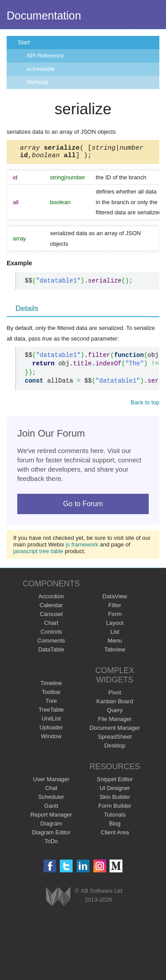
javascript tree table (38, 554)
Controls (51, 634)
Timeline (51, 686)
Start (24, 42)
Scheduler (51, 800)
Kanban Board (115, 704)
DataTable (51, 652)
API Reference (45, 56)
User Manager (51, 782)
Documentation (44, 15)
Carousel (51, 617)
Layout (115, 626)
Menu (115, 643)
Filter (115, 608)
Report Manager (51, 817)
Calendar (51, 608)
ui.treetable (41, 69)
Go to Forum (83, 506)
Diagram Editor (51, 835)
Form (115, 617)
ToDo (51, 844)
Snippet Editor (115, 782)
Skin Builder (115, 800)
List (115, 634)
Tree (51, 703)
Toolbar (51, 695)
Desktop (115, 748)
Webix (58, 899)
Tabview (115, 652)
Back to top (145, 405)
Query (115, 713)
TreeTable (51, 712)
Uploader (51, 730)
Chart (51, 626)
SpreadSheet (115, 739)
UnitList (51, 721)
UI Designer (115, 791)
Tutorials (115, 817)
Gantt (51, 808)
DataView (115, 599)
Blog (115, 826)
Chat (51, 791)
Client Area (115, 835)
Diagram (51, 826)
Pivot (115, 695)
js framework (82, 547)
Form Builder (115, 808)
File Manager (115, 722)
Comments (51, 643)
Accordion (51, 599)
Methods (38, 82)
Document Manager (115, 730)
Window (51, 739)
